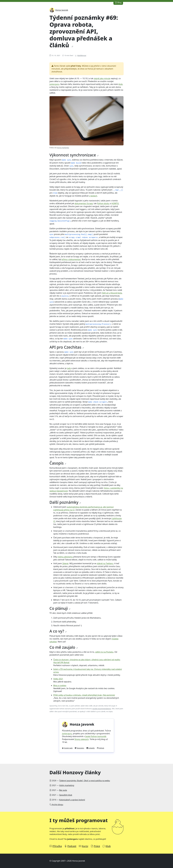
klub (120, 84)
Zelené (65, 563)
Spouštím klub (66, 795)
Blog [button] (118, 3)
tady (69, 368)
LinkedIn (92, 748)
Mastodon (81, 748)
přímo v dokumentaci (71, 259)
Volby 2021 (58, 679)
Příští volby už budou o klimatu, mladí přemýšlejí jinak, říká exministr (84, 695)
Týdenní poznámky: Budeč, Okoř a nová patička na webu (85, 781)
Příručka (57, 846)
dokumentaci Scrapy (84, 203)
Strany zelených (82, 739)
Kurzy (85, 846)
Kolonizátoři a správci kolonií (72, 800)
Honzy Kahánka (63, 148)
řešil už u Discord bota (112, 293)
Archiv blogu (58, 805)
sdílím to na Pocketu (104, 652)
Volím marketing (67, 785)
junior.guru (54, 84)
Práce (97, 846)
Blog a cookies (60, 685)
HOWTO (115, 203)
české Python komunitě (96, 736)
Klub (108, 846)
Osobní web (68, 748)
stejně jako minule (102, 78)
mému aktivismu (65, 557)
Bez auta (63, 790)
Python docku (103, 203)
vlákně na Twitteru (105, 563)
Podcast (72, 846)
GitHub (102, 748)
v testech (93, 196)
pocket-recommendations (102, 709)
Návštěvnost (82, 55)
